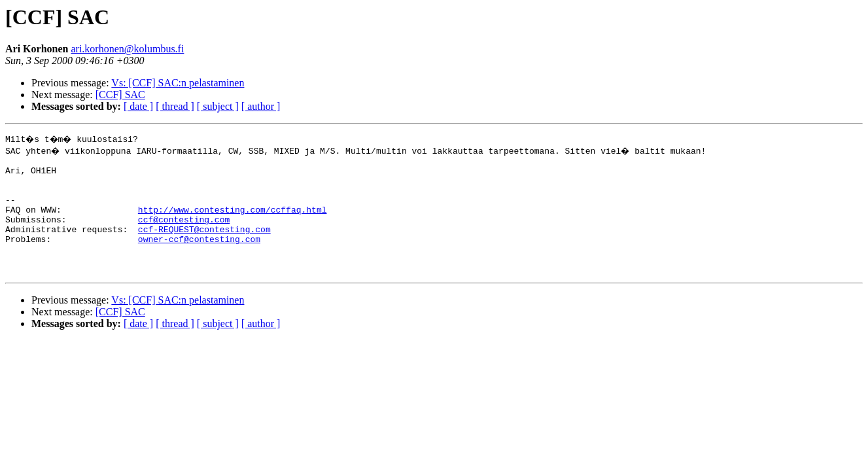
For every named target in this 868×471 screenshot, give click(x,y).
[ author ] (261, 106)
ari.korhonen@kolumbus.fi (127, 49)
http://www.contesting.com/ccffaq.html (233, 221)
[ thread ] (175, 106)
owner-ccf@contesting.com (199, 256)
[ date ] (138, 106)
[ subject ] (218, 106)
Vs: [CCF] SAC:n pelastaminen (178, 83)
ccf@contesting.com (184, 233)
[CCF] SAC (120, 95)
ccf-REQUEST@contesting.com (204, 245)
